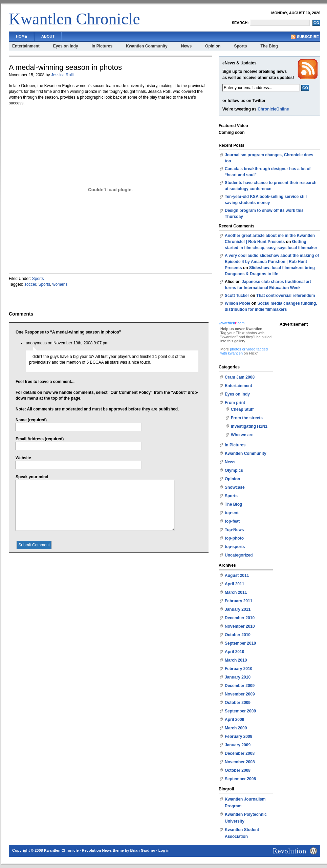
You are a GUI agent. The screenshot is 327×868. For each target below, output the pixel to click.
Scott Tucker (237, 296)
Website (23, 458)
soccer (30, 284)
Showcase (235, 487)
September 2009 (240, 711)
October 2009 (238, 703)
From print (235, 403)
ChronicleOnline (273, 109)
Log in (164, 850)
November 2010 (240, 626)
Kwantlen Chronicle (74, 19)
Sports (240, 46)
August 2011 (237, 576)
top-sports (235, 547)
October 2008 (238, 770)
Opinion (213, 46)
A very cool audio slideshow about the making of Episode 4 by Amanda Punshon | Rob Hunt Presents (272, 262)
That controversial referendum (286, 296)
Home (21, 36)
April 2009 (234, 720)
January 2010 (238, 677)
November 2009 (240, 694)
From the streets (247, 418)
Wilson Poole (237, 303)
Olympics (234, 470)
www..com (232, 323)
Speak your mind (32, 477)
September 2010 (240, 643)
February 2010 (238, 669)
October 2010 (238, 635)
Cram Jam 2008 (240, 377)
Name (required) (31, 420)
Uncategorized (239, 555)
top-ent (232, 513)
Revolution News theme (103, 850)
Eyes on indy (66, 46)
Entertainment (26, 46)
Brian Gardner (143, 850)
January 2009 (238, 745)
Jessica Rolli (62, 75)
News (186, 46)
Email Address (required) (40, 439)
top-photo (234, 538)
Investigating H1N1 (249, 426)
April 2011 (234, 584)
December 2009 (240, 686)
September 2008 (240, 779)
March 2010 (236, 660)
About (48, 36)
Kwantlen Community (147, 46)
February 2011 (238, 601)
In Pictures (102, 46)
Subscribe (308, 37)
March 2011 (236, 592)
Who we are (242, 435)
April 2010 (234, 652)
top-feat (232, 521)
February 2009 (238, 736)
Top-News (234, 530)
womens (60, 284)
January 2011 (238, 609)
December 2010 (240, 618)
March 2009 (236, 728)
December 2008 (240, 753)
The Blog (269, 46)
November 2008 (240, 762)
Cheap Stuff (242, 409)
